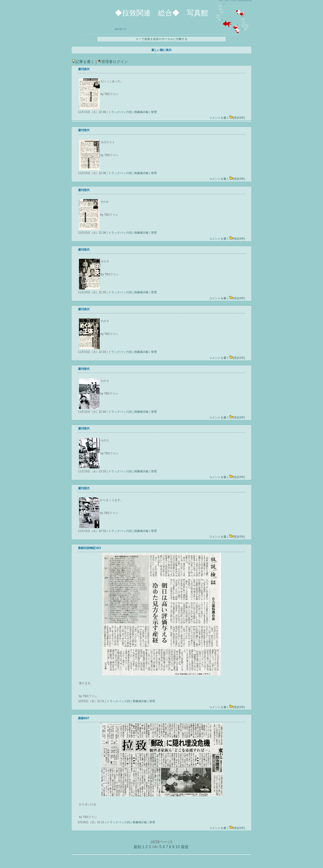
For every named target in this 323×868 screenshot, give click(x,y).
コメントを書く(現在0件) (227, 118)
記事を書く (83, 62)
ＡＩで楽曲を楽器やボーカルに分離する (161, 39)
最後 (185, 847)
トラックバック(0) (120, 112)
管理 (154, 112)
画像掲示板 (142, 112)
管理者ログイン (113, 62)
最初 (137, 847)
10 (178, 847)
